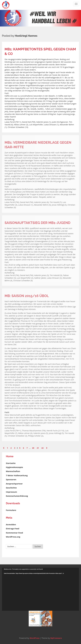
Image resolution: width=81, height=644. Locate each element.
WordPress (35, 638)
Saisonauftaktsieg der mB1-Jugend (37, 223)
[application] (40, 589)
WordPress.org (13, 537)
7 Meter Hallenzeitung (17, 475)
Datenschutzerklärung (17, 496)
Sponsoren (11, 479)
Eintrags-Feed (13, 529)
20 (33, 448)
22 (42, 448)
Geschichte (11, 488)
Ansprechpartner (14, 484)
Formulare (11, 510)
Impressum (11, 492)
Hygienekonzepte (14, 467)
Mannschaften (13, 471)
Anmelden (11, 524)
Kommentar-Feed (14, 533)
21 (38, 448)
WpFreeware (56, 638)
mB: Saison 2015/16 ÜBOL (27, 296)
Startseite (11, 463)
